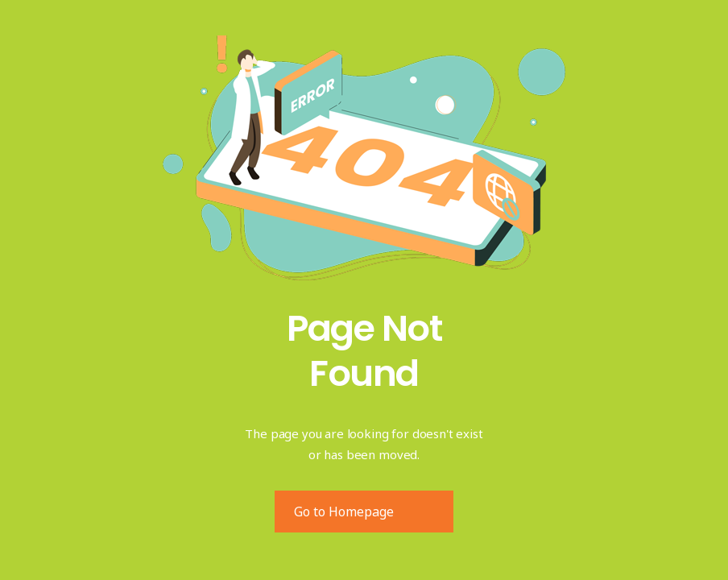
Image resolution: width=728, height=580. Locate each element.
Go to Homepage (344, 512)
